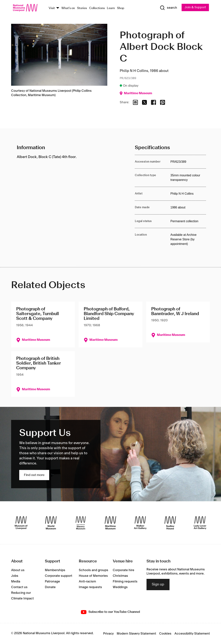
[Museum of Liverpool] (21, 523)
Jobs (15, 576)
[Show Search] (168, 8)
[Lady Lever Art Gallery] (200, 523)
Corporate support (59, 576)
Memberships (55, 570)
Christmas (120, 576)
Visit (52, 8)
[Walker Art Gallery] (140, 523)
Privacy (108, 634)
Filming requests (125, 582)
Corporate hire (124, 570)
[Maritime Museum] (110, 523)
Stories (82, 8)
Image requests (90, 587)
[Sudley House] (170, 523)
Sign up (158, 585)
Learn (111, 8)
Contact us (19, 587)
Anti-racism (87, 582)
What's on (68, 8)
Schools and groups (94, 570)
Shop (121, 8)
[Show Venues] (58, 8)
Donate (50, 587)
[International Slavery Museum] (81, 523)
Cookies (165, 634)
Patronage (52, 582)
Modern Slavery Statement (136, 634)
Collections (97, 8)
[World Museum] (51, 523)
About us (18, 570)
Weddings (120, 587)
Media (16, 582)
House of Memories (93, 576)
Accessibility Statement (192, 634)
